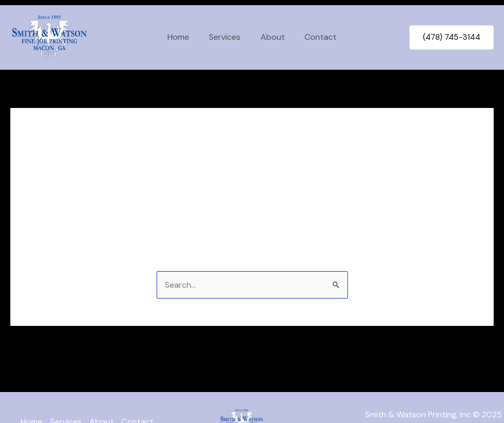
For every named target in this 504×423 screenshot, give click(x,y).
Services (227, 37)
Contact (316, 37)
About (271, 37)
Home (184, 37)
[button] (452, 37)
